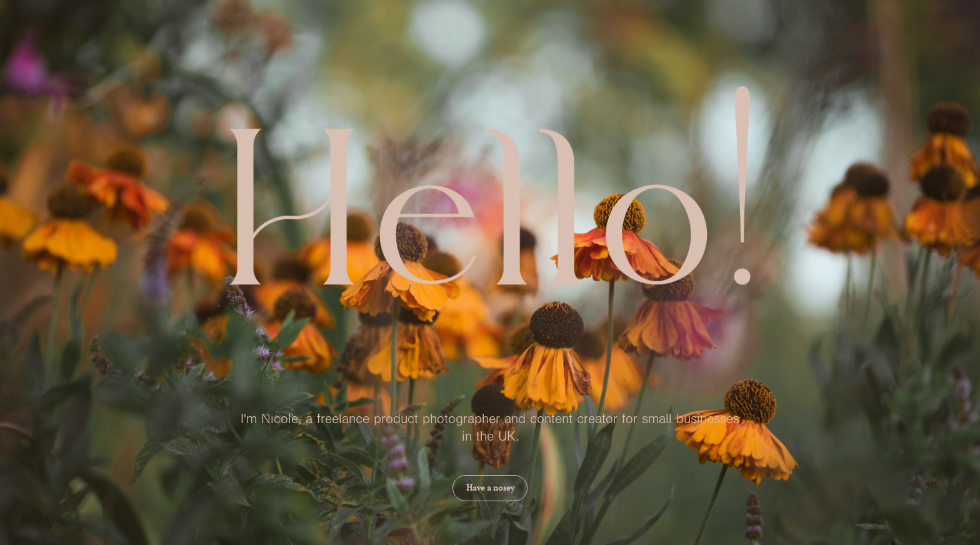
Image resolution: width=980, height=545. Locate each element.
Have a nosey (490, 488)
